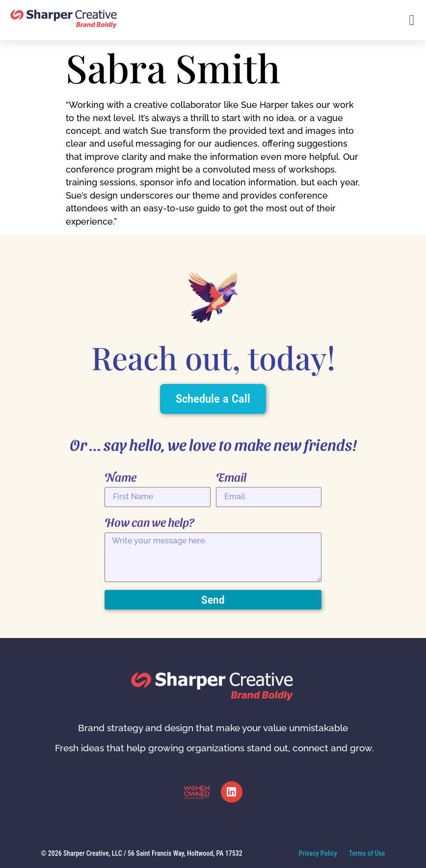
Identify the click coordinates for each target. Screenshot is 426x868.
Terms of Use (367, 853)
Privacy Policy (318, 853)
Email (231, 477)
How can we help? (149, 522)
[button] (412, 20)
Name (120, 477)
